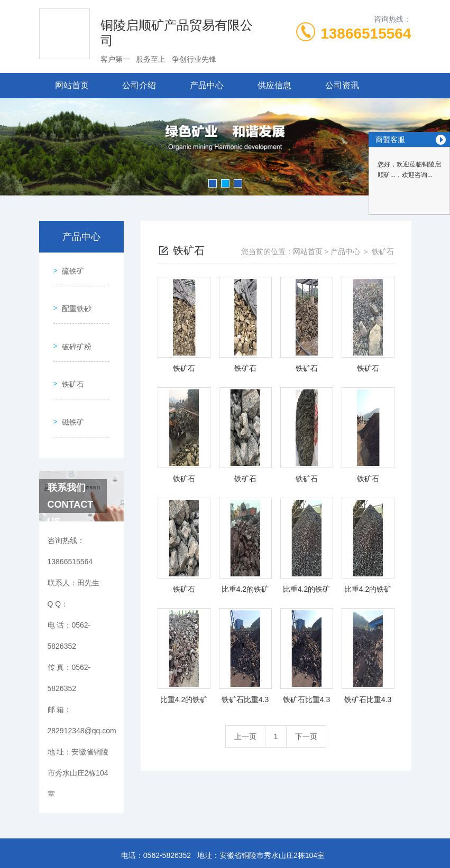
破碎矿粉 (73, 328)
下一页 (306, 736)
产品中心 (207, 85)
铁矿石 (69, 358)
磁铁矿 (69, 388)
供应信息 (274, 85)
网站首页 (72, 85)
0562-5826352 (167, 817)
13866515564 (366, 34)
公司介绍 (139, 85)
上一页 (245, 736)
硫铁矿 (69, 267)
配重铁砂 (73, 297)
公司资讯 (342, 85)
